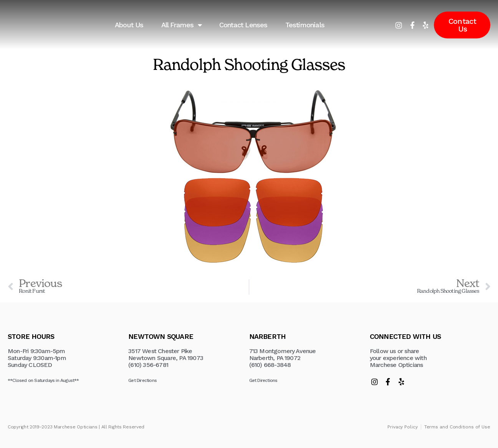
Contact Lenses (243, 25)
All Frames (181, 25)
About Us (129, 25)
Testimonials (305, 25)
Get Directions (142, 380)
